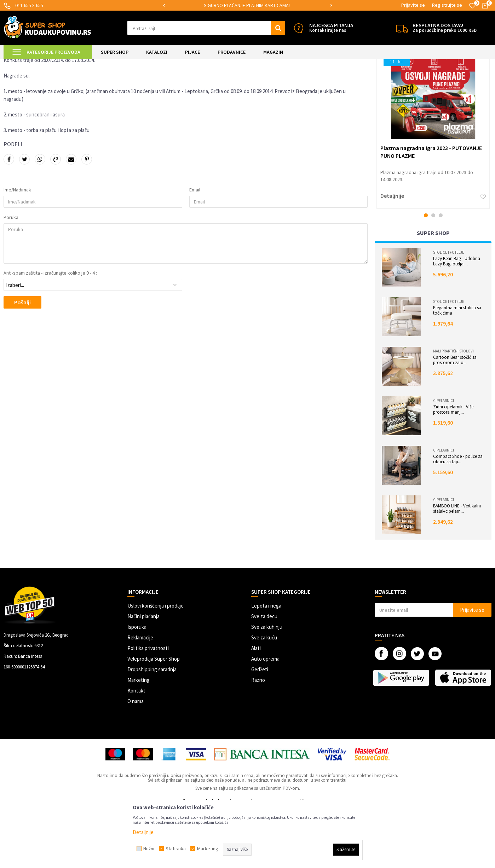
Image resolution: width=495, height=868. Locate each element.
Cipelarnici (444, 460)
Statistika (176, 849)
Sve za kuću (264, 697)
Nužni (149, 849)
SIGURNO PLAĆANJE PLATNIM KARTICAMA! (247, 5)
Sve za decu (264, 675)
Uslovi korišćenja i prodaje (156, 665)
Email (195, 249)
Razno (258, 739)
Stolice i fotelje (449, 311)
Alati (256, 707)
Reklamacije (140, 697)
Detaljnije (392, 255)
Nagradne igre (77, 64)
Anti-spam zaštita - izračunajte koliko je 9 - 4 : (50, 332)
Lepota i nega (266, 665)
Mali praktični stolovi (453, 410)
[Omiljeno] (472, 6)
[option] (247, 5)
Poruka (11, 276)
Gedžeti (260, 728)
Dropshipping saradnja (152, 728)
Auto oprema (265, 718)
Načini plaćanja (143, 675)
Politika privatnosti (148, 707)
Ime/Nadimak (17, 249)
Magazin (50, 64)
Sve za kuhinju (267, 686)
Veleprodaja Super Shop (154, 718)
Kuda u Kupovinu (20, 64)
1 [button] (426, 274)
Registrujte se (447, 5)
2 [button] (433, 274)
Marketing (139, 739)
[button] (206, 28)
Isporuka (137, 686)
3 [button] (441, 274)
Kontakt (136, 750)
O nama (136, 760)
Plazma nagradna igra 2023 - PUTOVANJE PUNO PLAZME (431, 210)
